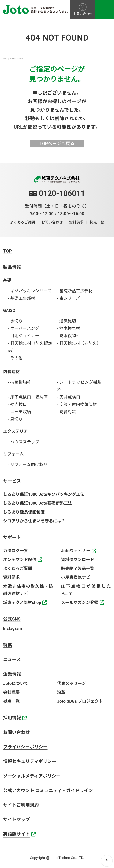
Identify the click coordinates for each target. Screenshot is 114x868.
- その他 (15, 358)
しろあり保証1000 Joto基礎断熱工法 (38, 503)
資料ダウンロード (78, 560)
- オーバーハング (24, 329)
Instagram (13, 629)
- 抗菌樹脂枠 (19, 382)
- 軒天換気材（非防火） (79, 343)
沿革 (61, 693)
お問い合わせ (52, 222)
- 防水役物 (67, 336)
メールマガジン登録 (80, 603)
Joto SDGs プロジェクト (80, 701)
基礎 (7, 280)
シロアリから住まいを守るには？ (34, 521)
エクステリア (16, 431)
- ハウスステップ (24, 442)
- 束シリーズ (69, 298)
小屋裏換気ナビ (76, 577)
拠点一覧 (98, 222)
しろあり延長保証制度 (24, 512)
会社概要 (11, 693)
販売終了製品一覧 (78, 568)
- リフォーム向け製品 (28, 465)
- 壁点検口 (17, 404)
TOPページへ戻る (57, 144)
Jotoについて (16, 684)
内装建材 (11, 372)
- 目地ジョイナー (24, 336)
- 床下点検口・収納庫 (28, 397)
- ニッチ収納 (19, 412)
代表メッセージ (71, 684)
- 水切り (15, 321)
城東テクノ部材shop (22, 603)
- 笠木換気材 (69, 329)
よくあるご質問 (21, 222)
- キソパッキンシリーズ (30, 291)
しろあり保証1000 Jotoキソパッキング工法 (44, 494)
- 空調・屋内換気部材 (77, 404)
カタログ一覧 (16, 551)
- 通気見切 (66, 321)
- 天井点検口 (69, 397)
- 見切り (15, 419)
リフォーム (13, 454)
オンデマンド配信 (20, 560)
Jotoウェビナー (76, 551)
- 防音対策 (66, 412)
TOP (5, 59)
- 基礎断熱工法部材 (75, 291)
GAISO (9, 310)
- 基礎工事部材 (22, 298)
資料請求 (77, 222)
